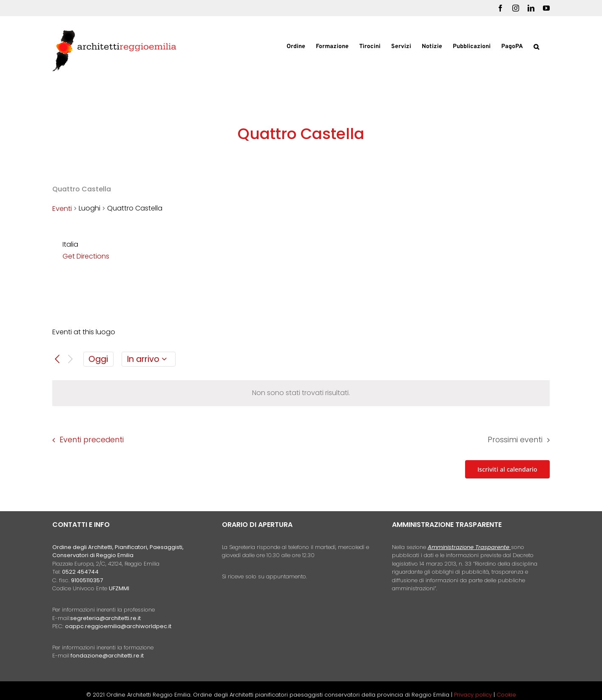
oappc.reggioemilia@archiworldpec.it (118, 626)
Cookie (506, 695)
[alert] (301, 393)
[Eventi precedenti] (57, 359)
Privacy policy (474, 695)
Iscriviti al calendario (507, 469)
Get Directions (86, 256)
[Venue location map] (425, 270)
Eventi (62, 209)
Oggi (98, 359)
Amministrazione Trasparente (469, 547)
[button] (536, 46)
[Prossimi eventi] (70, 359)
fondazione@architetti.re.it (107, 656)
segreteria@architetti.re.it (105, 618)
